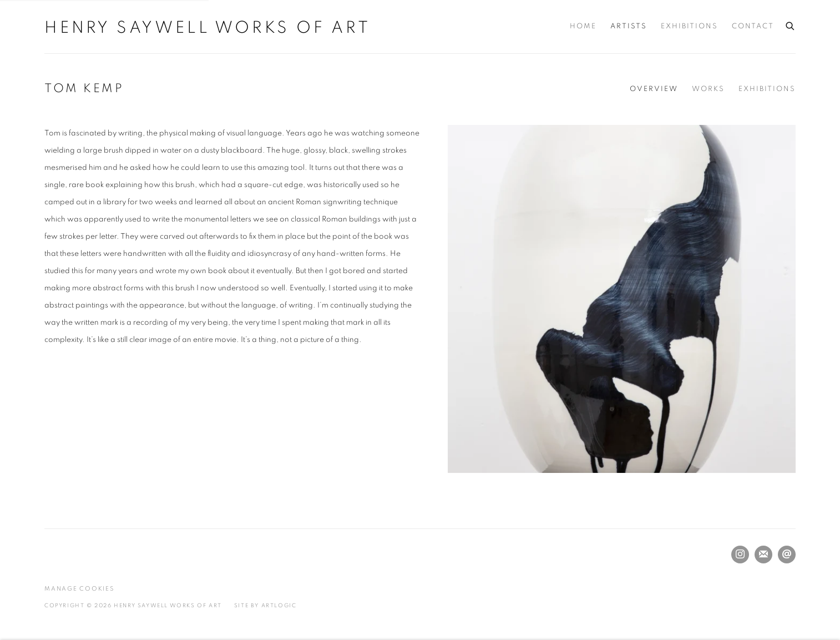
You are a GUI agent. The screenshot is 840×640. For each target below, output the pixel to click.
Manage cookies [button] (79, 589)
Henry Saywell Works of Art (208, 28)
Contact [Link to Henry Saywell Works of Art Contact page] (753, 26)
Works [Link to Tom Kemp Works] (708, 89)
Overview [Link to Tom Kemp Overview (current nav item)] (654, 89)
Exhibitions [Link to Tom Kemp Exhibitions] (767, 89)
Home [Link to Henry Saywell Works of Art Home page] (583, 26)
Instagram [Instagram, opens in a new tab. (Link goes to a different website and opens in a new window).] (740, 555)
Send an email (787, 555)
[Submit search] (791, 24)
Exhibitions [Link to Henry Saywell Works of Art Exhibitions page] (689, 26)
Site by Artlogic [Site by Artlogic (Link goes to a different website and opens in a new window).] (265, 606)
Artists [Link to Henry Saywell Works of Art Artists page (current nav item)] (629, 26)
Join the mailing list (763, 555)
